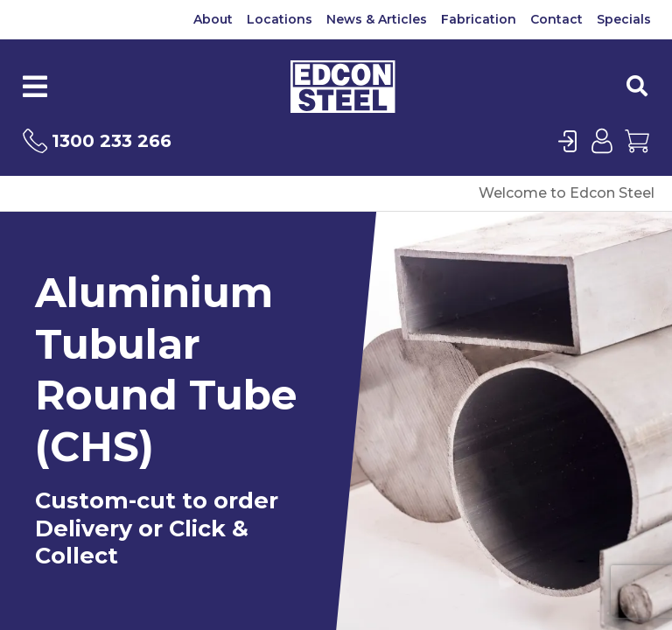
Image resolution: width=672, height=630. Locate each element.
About (213, 19)
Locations (280, 19)
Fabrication (479, 19)
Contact (556, 19)
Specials (624, 19)
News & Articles (377, 19)
